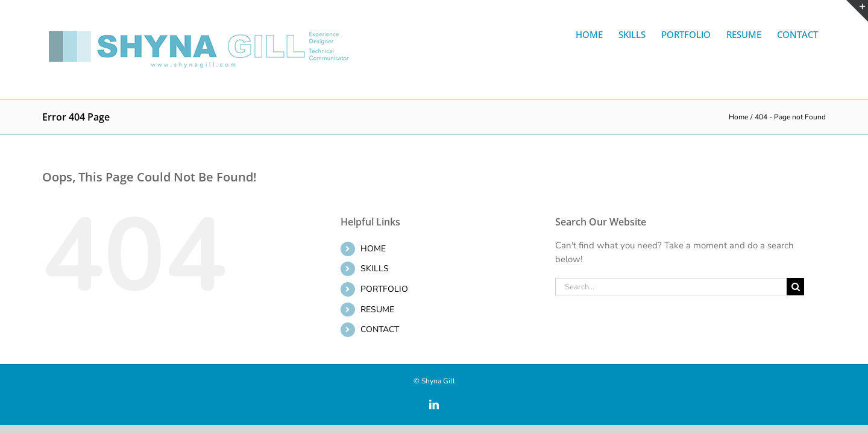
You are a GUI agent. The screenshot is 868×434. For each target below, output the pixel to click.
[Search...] (671, 287)
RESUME (377, 310)
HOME (373, 249)
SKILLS (375, 269)
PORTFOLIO (384, 289)
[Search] (795, 287)
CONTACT (380, 329)
